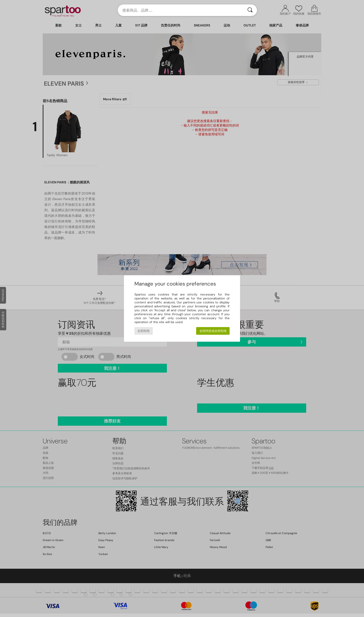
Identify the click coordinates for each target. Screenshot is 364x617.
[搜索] (250, 10)
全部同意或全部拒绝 (213, 331)
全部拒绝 (143, 331)
